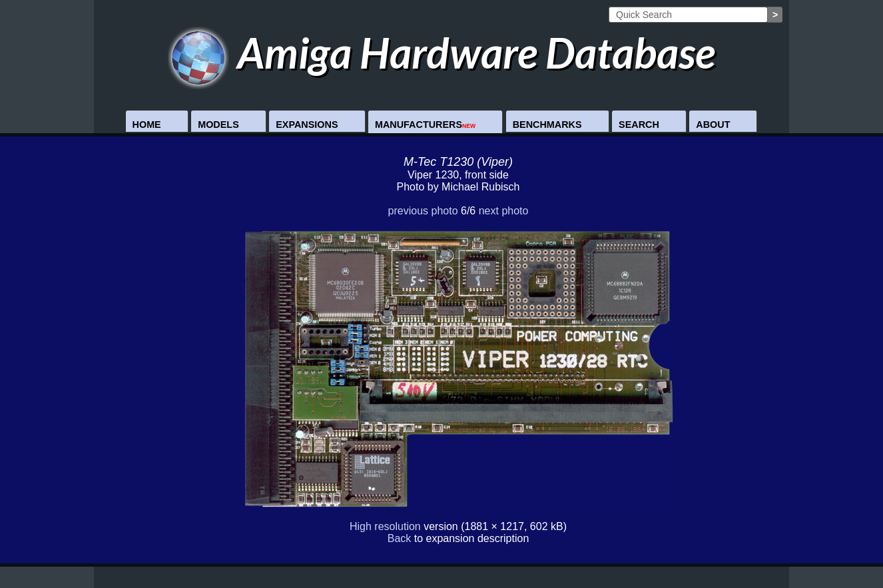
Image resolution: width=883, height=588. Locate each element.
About (713, 125)
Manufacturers (425, 125)
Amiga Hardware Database (442, 52)
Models (218, 125)
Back (400, 538)
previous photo (423, 211)
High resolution (385, 526)
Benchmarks (547, 125)
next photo (504, 211)
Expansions (307, 125)
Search (639, 125)
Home (147, 125)
